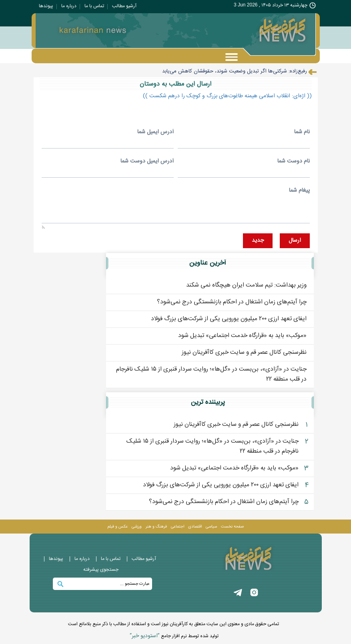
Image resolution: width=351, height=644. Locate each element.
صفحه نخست (232, 527)
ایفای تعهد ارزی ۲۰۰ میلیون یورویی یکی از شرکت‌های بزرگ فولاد (229, 319)
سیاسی (211, 527)
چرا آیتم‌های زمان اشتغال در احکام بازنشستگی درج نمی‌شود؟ (232, 302)
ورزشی (137, 527)
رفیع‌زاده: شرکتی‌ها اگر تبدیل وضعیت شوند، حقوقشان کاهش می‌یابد (235, 71)
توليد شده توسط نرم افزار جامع (174, 636)
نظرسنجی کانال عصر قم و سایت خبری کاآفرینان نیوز (244, 353)
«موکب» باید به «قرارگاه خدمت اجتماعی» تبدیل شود (242, 336)
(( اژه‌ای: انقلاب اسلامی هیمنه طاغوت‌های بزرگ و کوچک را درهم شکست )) (227, 96)
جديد (258, 241)
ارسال (295, 241)
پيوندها (46, 6)
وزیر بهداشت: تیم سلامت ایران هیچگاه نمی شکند (246, 286)
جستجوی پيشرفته (101, 570)
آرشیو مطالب (124, 6)
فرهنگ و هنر (156, 527)
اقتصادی (195, 527)
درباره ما (69, 6)
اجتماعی (178, 527)
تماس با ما (94, 6)
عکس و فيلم (118, 527)
